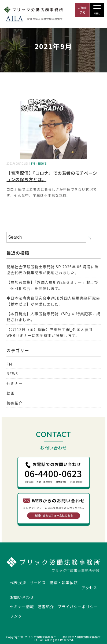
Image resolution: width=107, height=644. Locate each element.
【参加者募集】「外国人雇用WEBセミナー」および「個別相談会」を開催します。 (52, 285)
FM (33, 164)
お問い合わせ (22, 597)
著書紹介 (14, 403)
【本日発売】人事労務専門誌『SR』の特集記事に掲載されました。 (53, 317)
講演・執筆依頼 (64, 583)
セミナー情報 (22, 607)
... (68, 195)
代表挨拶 (18, 583)
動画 (10, 393)
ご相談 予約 (82, 10)
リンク (16, 616)
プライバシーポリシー (78, 607)
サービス (38, 583)
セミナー (14, 383)
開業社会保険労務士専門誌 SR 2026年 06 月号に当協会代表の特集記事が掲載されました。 (53, 270)
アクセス (89, 588)
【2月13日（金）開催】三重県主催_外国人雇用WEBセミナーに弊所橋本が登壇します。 (49, 332)
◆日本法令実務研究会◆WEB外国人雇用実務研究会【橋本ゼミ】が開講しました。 (53, 301)
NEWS (42, 164)
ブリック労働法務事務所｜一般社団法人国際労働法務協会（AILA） (63, 638)
